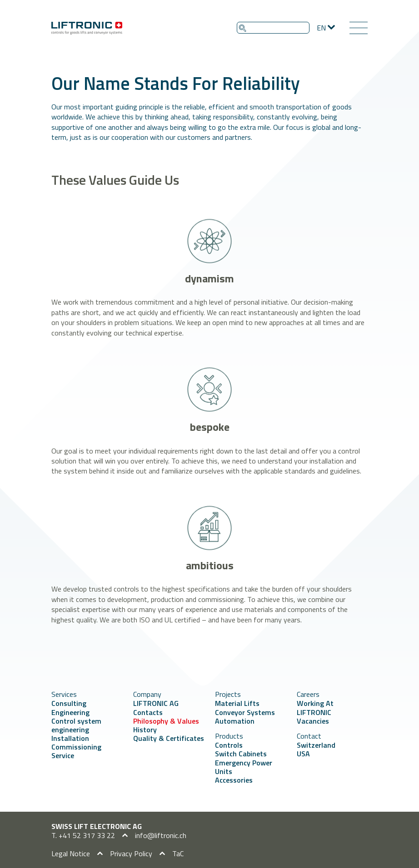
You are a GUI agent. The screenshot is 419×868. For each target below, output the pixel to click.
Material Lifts (237, 703)
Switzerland (316, 745)
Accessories (234, 780)
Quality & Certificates (169, 738)
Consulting (69, 703)
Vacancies (313, 721)
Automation (235, 721)
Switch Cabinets (241, 754)
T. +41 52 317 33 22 (83, 835)
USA (303, 754)
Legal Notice (71, 853)
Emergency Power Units (244, 767)
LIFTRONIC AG (156, 703)
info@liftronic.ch (161, 835)
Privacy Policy (131, 853)
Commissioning (76, 747)
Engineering (70, 712)
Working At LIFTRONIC (315, 708)
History (145, 730)
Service (63, 755)
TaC (178, 853)
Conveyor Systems (245, 712)
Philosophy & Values (166, 721)
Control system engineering (76, 725)
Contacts (148, 712)
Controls (229, 745)
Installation (70, 738)
